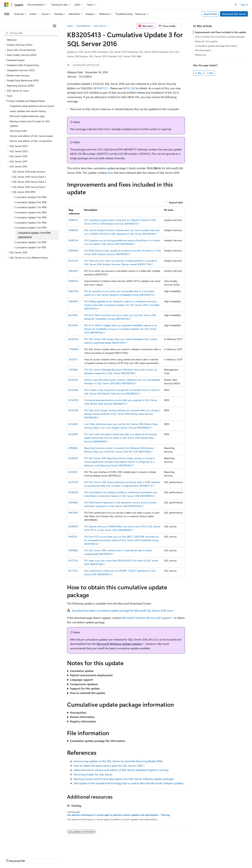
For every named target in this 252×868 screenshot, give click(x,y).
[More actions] (182, 26)
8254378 (73, 400)
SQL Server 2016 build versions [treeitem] (29, 172)
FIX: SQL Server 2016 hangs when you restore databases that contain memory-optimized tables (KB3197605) (121, 341)
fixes (110, 173)
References (201, 55)
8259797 (73, 482)
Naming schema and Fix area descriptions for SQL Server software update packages (124, 779)
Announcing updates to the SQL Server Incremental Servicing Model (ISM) (118, 761)
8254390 (73, 410)
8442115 (73, 537)
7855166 (73, 370)
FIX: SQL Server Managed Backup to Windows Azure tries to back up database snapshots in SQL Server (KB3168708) (121, 371)
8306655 (73, 281)
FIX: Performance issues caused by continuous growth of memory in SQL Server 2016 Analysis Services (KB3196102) (123, 252)
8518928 (73, 458)
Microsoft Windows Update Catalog (119, 644)
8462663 (73, 271)
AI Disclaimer (11, 857)
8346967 (73, 526)
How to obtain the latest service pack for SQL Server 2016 (108, 766)
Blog (47, 857)
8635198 (73, 325)
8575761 (73, 571)
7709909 (73, 349)
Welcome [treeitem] (12, 40)
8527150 (73, 560)
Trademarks (143, 857)
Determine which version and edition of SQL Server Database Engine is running (121, 770)
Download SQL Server (234, 14)
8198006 (73, 448)
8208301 (73, 472)
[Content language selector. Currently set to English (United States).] (20, 849)
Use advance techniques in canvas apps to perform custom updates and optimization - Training (118, 815)
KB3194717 (100, 88)
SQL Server (100, 26)
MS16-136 (129, 88)
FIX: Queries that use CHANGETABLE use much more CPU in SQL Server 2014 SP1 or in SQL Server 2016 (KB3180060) (122, 528)
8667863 (73, 513)
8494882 (73, 550)
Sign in (244, 5)
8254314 (73, 380)
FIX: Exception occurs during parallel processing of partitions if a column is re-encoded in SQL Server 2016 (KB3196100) (122, 242)
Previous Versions (31, 857)
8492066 (73, 250)
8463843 (73, 301)
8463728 (73, 291)
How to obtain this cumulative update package (220, 37)
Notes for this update (206, 41)
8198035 (73, 220)
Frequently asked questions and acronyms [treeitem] (32, 106)
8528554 (73, 339)
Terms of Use (126, 857)
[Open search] (236, 5)
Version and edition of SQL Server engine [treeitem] (31, 136)
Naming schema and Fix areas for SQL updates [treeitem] (30, 123)
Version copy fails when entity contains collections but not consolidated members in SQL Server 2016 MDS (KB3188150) (122, 382)
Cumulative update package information (216, 46)
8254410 (73, 424)
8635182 (73, 315)
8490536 (73, 240)
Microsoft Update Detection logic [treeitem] (27, 116)
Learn (70, 26)
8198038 (73, 230)
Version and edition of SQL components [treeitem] (31, 141)
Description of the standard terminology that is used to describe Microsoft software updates (129, 783)
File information (203, 50)
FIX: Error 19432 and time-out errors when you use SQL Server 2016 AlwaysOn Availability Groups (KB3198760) (120, 317)
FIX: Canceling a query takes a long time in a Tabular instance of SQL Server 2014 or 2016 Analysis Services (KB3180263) (120, 222)
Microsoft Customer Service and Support (146, 618)
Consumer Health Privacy (99, 857)
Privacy (75, 857)
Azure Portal (210, 14)
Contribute (62, 857)
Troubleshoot (83, 26)
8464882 (73, 502)
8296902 (73, 492)
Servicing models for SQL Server (93, 774)
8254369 (73, 390)
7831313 (73, 359)
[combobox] (31, 33)
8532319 (73, 261)
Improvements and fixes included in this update (221, 32)
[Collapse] (55, 26)
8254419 (73, 434)
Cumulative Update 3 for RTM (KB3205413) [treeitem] (34, 235)
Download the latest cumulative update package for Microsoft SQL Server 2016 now (122, 610)
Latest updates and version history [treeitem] (28, 111)
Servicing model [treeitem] (18, 131)
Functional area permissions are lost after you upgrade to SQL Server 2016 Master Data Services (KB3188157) (121, 402)
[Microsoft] (6, 5)
